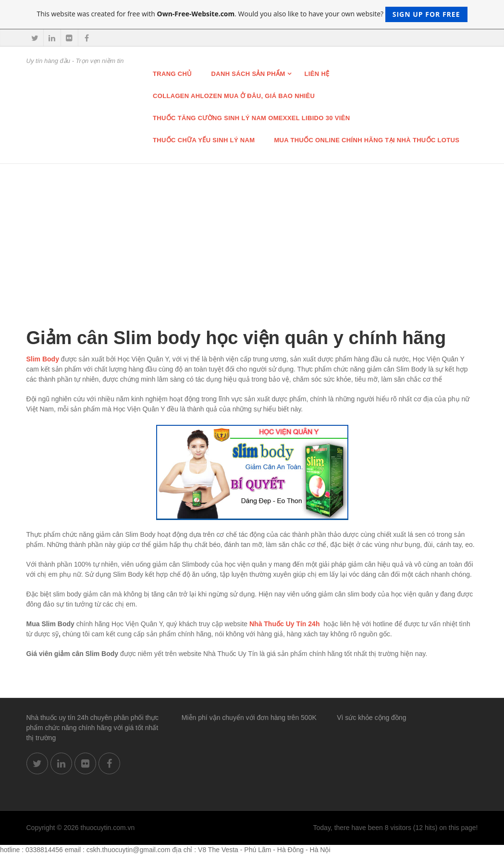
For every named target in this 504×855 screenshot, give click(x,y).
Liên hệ (317, 74)
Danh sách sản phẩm (248, 74)
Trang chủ (172, 74)
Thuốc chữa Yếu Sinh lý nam (204, 140)
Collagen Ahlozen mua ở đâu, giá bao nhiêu (234, 96)
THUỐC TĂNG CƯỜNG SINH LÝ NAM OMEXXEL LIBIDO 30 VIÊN (251, 118)
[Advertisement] (252, 236)
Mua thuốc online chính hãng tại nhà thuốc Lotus (367, 140)
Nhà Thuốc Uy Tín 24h (284, 624)
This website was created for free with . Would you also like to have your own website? (252, 14)
